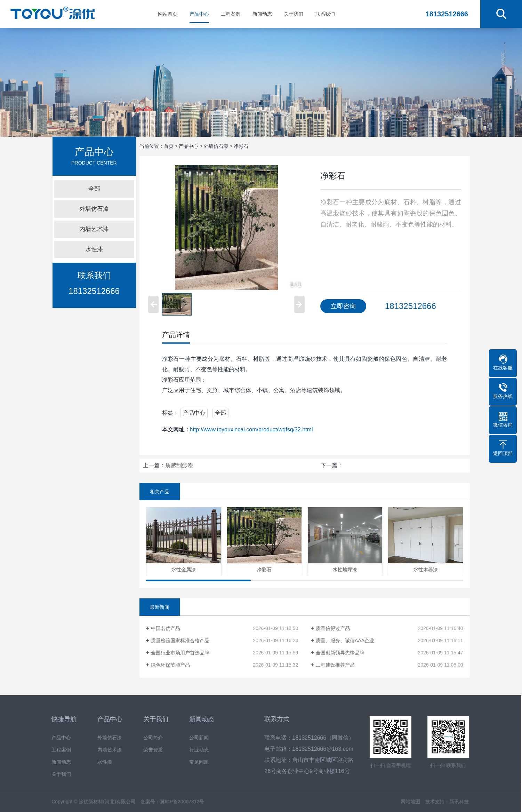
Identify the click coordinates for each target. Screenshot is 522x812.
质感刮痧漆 (179, 465)
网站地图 (401, 802)
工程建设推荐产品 (335, 665)
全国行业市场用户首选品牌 (180, 653)
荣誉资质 (144, 750)
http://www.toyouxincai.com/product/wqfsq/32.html (251, 429)
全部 (94, 189)
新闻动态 (262, 14)
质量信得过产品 (333, 628)
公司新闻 (190, 738)
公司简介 (144, 738)
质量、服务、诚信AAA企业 (345, 640)
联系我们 (325, 14)
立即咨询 (343, 306)
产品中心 (199, 14)
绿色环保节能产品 (170, 665)
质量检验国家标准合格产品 (180, 640)
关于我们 (294, 14)
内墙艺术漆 (94, 229)
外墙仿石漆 (94, 209)
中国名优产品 (166, 628)
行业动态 (190, 750)
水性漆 (94, 249)
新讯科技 (450, 802)
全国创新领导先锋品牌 (340, 653)
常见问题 (190, 762)
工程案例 (231, 14)
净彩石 (241, 146)
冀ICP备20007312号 (173, 802)
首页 (169, 146)
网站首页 (168, 14)
